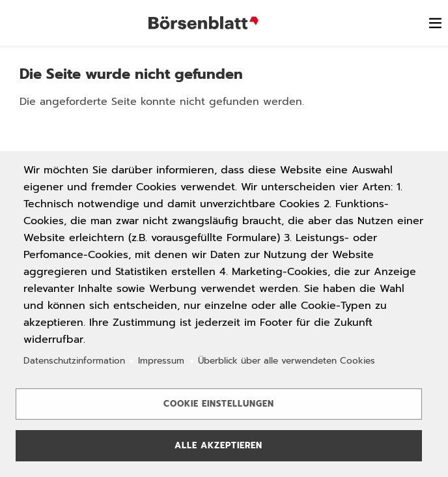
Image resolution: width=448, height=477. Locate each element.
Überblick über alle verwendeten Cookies (287, 361)
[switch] (435, 23)
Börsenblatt (205, 23)
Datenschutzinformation (74, 361)
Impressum (161, 361)
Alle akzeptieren (218, 445)
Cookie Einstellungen (219, 404)
